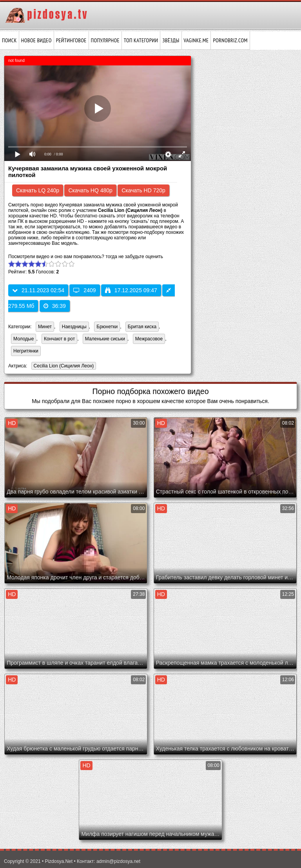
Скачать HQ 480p (90, 190)
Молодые (24, 339)
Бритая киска (142, 327)
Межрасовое (149, 339)
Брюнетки (107, 327)
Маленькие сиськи (105, 339)
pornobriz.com (230, 40)
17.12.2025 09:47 (131, 290)
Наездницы (74, 327)
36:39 (55, 306)
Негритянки (26, 351)
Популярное (105, 40)
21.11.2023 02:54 (38, 290)
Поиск (9, 40)
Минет (45, 327)
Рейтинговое (71, 40)
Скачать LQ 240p (38, 190)
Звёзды (171, 40)
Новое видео (36, 40)
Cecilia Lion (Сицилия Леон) (63, 366)
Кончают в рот (59, 339)
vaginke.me (196, 40)
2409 (84, 290)
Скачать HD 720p (143, 190)
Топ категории (141, 40)
